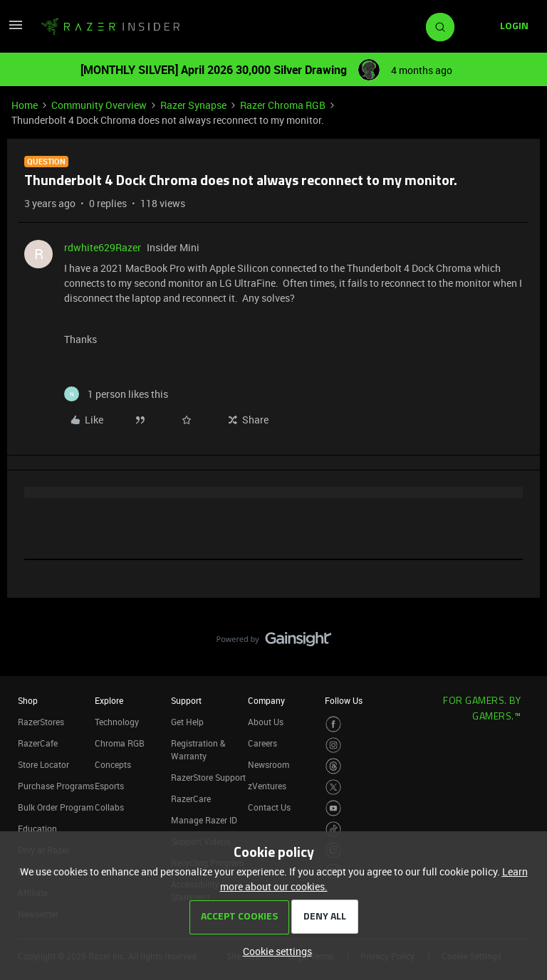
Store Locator (43, 764)
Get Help (187, 722)
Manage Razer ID (204, 820)
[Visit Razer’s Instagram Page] (334, 745)
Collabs (109, 807)
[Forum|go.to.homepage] (110, 27)
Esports (109, 786)
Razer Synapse (193, 105)
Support (186, 700)
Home (25, 105)
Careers (262, 743)
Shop (28, 700)
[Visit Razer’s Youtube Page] (334, 808)
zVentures (267, 786)
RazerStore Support (208, 777)
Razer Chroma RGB (283, 105)
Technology (117, 722)
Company (266, 700)
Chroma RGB (120, 743)
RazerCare (191, 799)
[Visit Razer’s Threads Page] (334, 766)
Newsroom (269, 764)
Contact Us (269, 807)
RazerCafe (38, 743)
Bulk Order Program (56, 807)
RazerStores (41, 722)
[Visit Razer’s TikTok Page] (334, 829)
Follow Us (344, 700)
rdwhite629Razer (103, 247)
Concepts (113, 764)
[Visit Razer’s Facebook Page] (334, 724)
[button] (16, 30)
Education (37, 828)
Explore (109, 700)
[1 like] (116, 394)
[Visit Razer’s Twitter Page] (334, 787)
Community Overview (99, 105)
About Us (266, 722)
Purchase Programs (56, 786)
